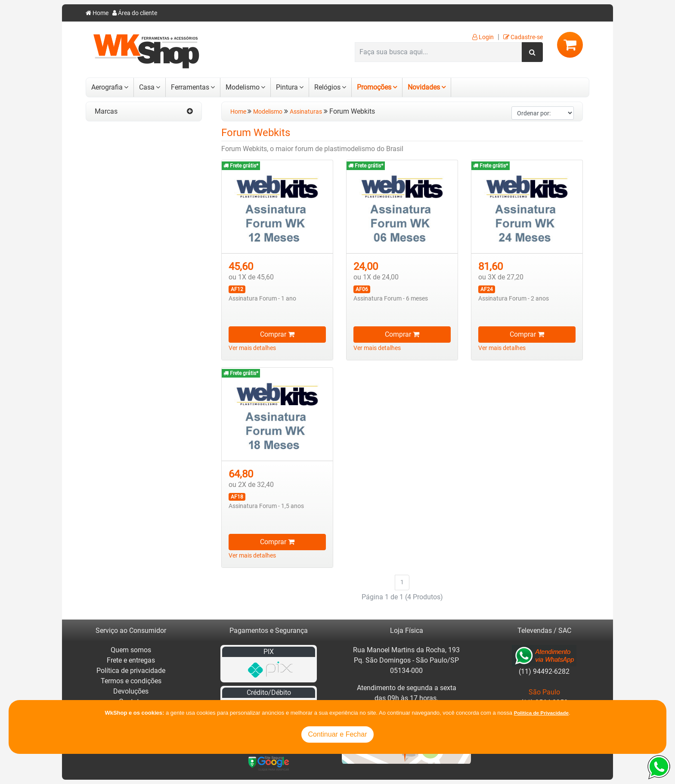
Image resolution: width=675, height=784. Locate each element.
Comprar (277, 334)
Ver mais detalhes (252, 348)
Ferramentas (190, 87)
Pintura (287, 87)
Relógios (327, 87)
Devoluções (131, 691)
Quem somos (131, 650)
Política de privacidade (131, 671)
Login (483, 37)
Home (97, 13)
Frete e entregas (131, 660)
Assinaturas (306, 112)
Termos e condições (131, 681)
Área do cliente (135, 13)
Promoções (374, 87)
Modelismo (243, 87)
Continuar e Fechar (338, 734)
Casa (147, 87)
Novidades (424, 87)
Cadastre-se (523, 37)
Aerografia (107, 87)
